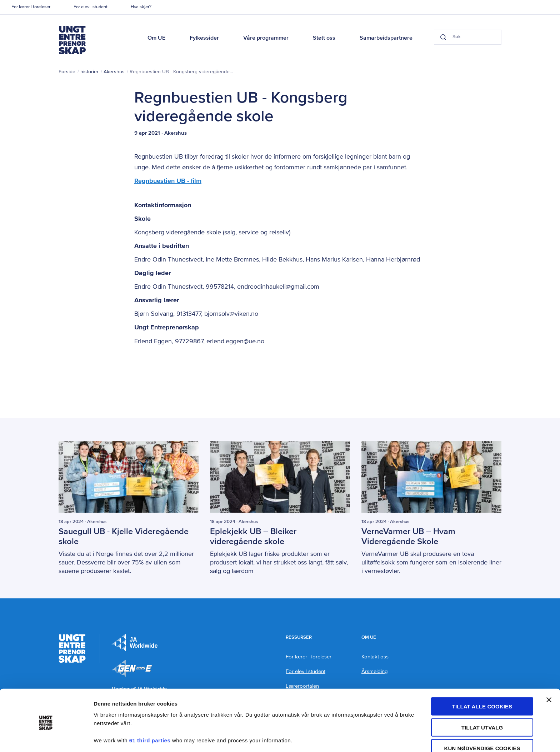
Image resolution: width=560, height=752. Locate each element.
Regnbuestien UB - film (168, 181)
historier (89, 72)
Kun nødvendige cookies (482, 723)
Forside (67, 72)
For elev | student (91, 7)
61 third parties (150, 715)
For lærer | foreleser (31, 7)
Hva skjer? (141, 7)
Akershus (114, 72)
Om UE (156, 38)
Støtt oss (324, 38)
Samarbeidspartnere (386, 38)
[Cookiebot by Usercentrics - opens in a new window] (46, 738)
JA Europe (135, 642)
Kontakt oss (375, 656)
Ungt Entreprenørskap (72, 40)
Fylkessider (204, 38)
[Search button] (439, 37)
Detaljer (380, 738)
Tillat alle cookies (482, 681)
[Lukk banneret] (549, 674)
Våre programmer (266, 38)
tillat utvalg (482, 702)
